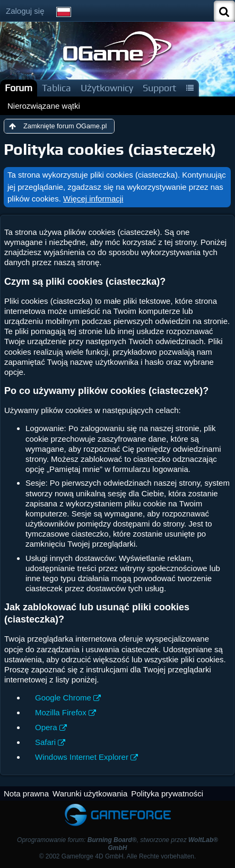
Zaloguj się (25, 11)
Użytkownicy (107, 88)
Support (159, 88)
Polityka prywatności (167, 794)
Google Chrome (63, 698)
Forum (19, 88)
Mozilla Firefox (61, 712)
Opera (46, 727)
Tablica (56, 88)
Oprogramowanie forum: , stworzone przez (117, 844)
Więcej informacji (93, 199)
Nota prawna (26, 794)
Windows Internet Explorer (82, 757)
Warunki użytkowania (90, 794)
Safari (45, 742)
